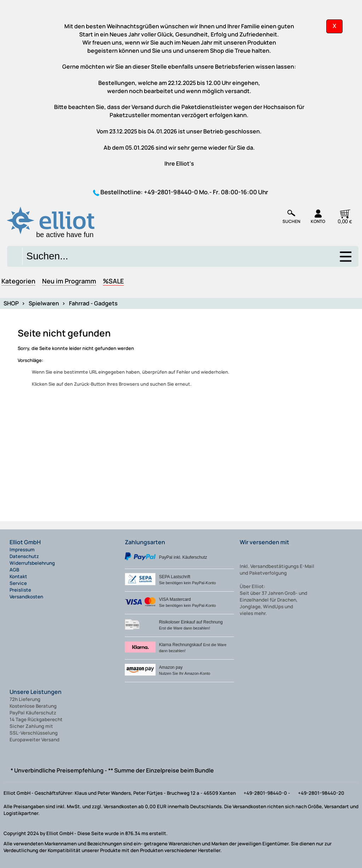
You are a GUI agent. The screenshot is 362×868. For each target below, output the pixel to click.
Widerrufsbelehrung (32, 563)
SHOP (11, 303)
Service (18, 583)
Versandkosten (26, 597)
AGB (14, 570)
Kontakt (18, 576)
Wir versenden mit (264, 542)
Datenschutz (24, 556)
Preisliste (20, 590)
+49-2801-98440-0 (171, 192)
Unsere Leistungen (36, 692)
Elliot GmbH (25, 542)
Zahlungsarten (145, 542)
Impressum (22, 550)
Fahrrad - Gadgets (93, 303)
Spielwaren (44, 303)
